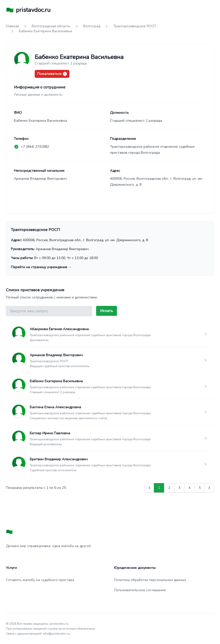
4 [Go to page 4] (190, 488)
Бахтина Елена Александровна (55, 407)
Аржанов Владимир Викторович (56, 355)
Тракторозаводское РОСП (135, 26)
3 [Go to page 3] (179, 488)
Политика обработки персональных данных (150, 580)
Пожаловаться (52, 74)
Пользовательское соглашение (140, 590)
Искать (107, 311)
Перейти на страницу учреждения (41, 267)
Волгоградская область (51, 26)
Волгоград (92, 26)
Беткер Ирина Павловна (50, 433)
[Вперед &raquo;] (209, 488)
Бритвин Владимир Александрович (59, 459)
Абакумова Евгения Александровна (59, 329)
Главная (12, 26)
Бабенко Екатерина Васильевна (56, 381)
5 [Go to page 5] (200, 488)
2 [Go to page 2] (169, 488)
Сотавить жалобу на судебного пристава (40, 580)
